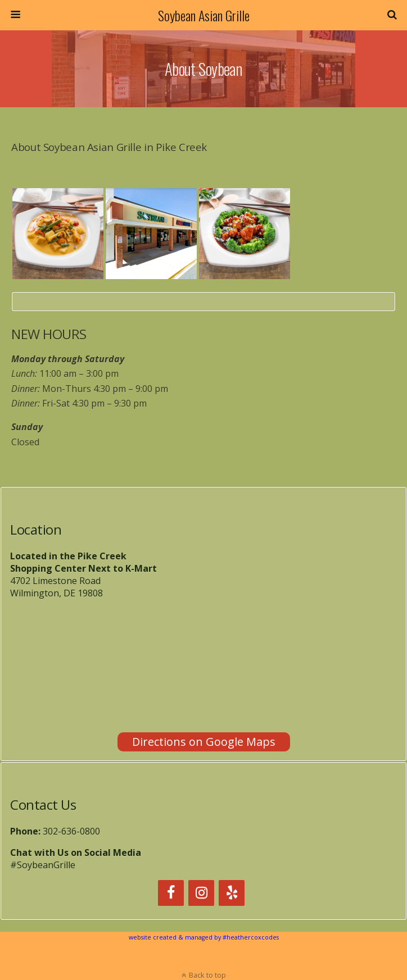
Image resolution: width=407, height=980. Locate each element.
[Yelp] (232, 893)
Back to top (207, 975)
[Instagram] (201, 893)
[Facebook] (171, 893)
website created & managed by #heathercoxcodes (204, 937)
